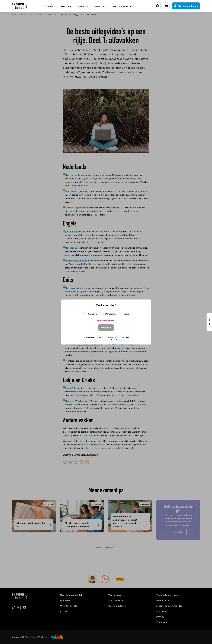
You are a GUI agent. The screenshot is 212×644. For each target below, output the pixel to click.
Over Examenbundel (123, 6)
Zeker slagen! (66, 6)
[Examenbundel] (20, 6)
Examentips (83, 6)
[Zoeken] (157, 6)
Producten (49, 6)
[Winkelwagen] (166, 6)
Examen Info (100, 6)
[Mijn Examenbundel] (186, 6)
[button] (209, 322)
